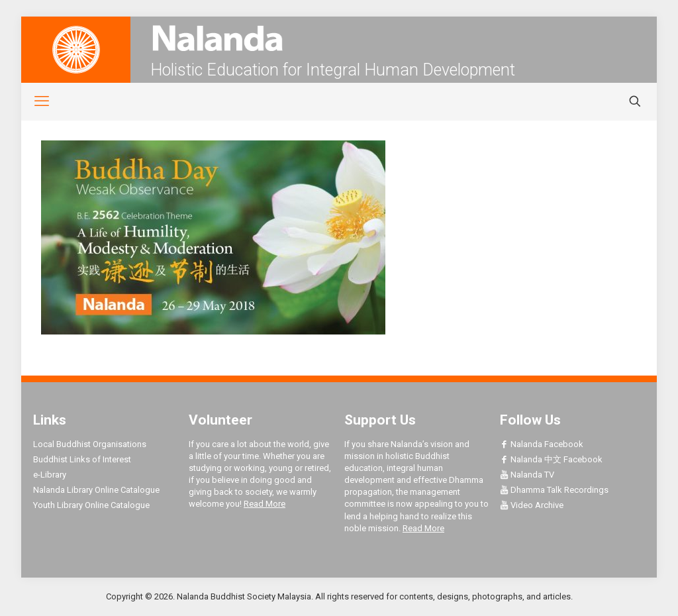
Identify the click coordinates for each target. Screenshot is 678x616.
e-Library (50, 475)
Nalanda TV (527, 475)
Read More (265, 504)
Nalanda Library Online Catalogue (96, 490)
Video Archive (532, 505)
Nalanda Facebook (542, 444)
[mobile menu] (34, 101)
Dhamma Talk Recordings (554, 490)
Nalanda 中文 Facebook (551, 459)
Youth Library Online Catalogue (91, 505)
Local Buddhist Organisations (90, 444)
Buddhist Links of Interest (82, 459)
